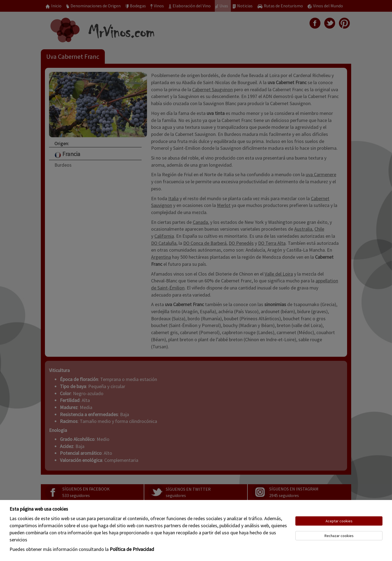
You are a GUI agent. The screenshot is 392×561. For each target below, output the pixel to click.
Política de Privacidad (132, 549)
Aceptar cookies (339, 521)
